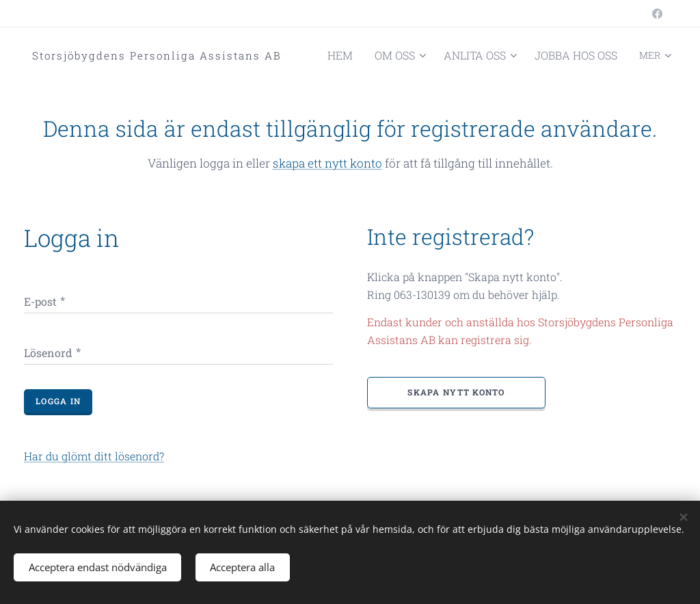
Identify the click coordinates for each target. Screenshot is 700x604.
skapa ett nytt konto (327, 163)
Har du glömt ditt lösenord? (94, 456)
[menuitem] (367, 55)
